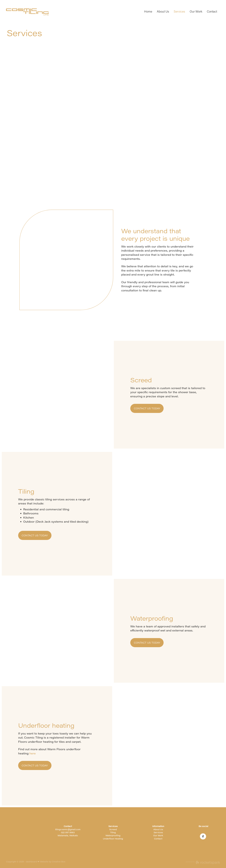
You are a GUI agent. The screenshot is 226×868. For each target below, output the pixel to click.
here (33, 753)
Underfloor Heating (113, 839)
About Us (163, 11)
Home (148, 11)
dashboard (31, 862)
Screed (113, 829)
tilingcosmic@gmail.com (68, 829)
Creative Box (59, 862)
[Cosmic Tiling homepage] (27, 12)
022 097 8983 (68, 832)
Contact (212, 11)
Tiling (113, 832)
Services (179, 11)
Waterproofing (113, 835)
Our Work (196, 11)
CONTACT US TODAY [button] (147, 408)
